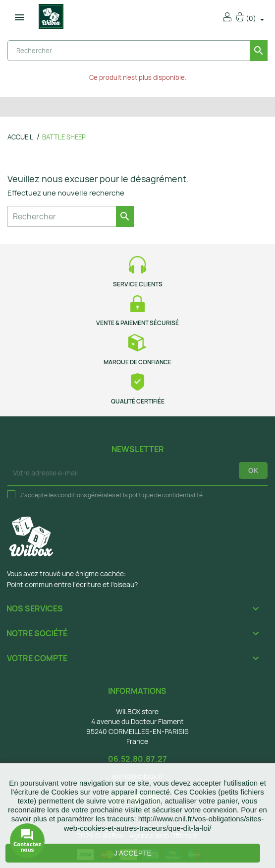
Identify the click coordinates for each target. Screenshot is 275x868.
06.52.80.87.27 (137, 759)
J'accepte (133, 853)
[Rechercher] (137, 51)
